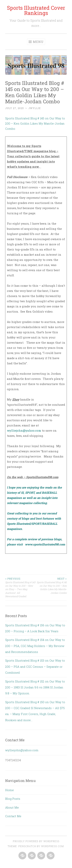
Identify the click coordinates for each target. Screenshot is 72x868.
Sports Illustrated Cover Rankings (36, 10)
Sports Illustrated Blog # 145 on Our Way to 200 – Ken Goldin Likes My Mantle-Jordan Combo (35, 123)
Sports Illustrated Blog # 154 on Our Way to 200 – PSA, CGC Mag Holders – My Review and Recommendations (35, 646)
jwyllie (35, 108)
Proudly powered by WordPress (36, 841)
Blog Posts (13, 799)
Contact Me (13, 816)
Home (10, 790)
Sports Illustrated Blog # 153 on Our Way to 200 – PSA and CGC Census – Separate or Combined (35, 666)
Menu (38, 42)
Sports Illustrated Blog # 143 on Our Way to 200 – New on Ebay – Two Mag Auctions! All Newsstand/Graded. (21, 587)
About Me (12, 807)
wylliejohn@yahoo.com (24, 430)
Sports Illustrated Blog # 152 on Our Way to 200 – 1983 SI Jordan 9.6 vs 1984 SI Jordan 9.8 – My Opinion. (35, 687)
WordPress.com (52, 846)
